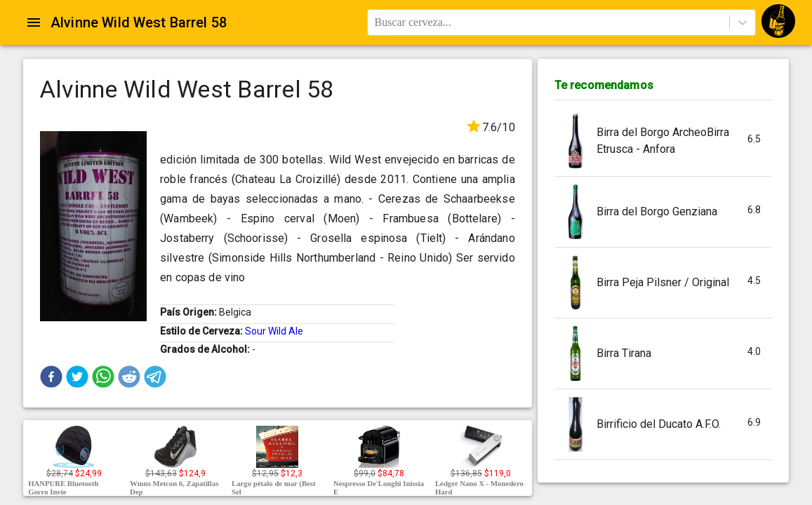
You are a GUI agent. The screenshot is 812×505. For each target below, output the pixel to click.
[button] (51, 377)
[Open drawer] (34, 22)
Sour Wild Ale (274, 331)
